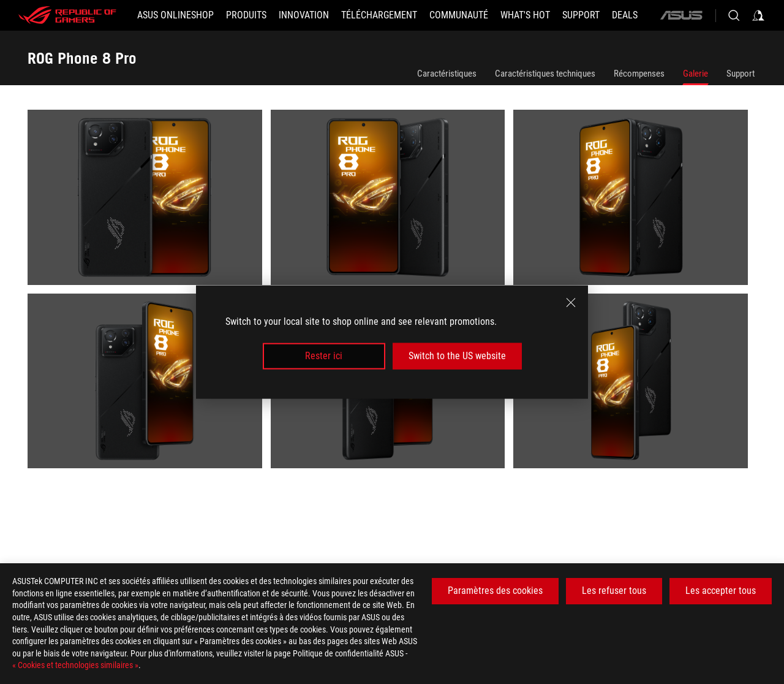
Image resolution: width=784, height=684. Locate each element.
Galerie (695, 74)
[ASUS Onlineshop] (175, 15)
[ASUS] (681, 15)
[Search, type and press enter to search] (734, 15)
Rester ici (324, 356)
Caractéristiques (447, 74)
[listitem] (149, 202)
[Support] (581, 15)
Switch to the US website (457, 356)
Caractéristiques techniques (545, 74)
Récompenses (639, 74)
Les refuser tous (614, 591)
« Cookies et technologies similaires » (75, 665)
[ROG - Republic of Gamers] (67, 15)
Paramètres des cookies (495, 591)
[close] (571, 303)
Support (741, 74)
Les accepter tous (721, 591)
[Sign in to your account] (758, 15)
